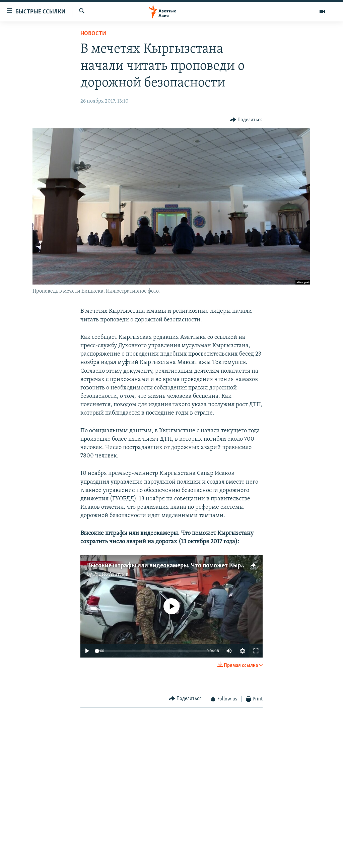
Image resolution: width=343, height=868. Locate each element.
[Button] (246, 120)
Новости (93, 34)
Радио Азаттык (111, 574)
